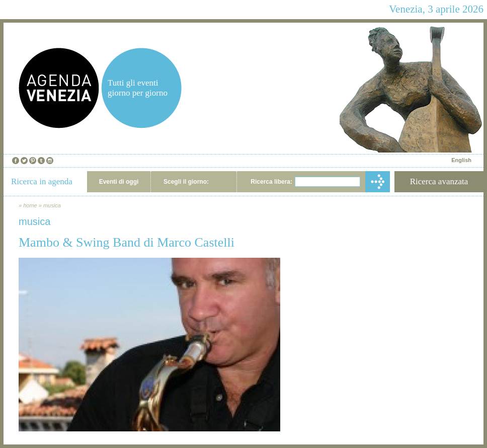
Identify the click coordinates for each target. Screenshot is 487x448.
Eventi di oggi (119, 182)
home (30, 205)
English (461, 160)
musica (52, 205)
